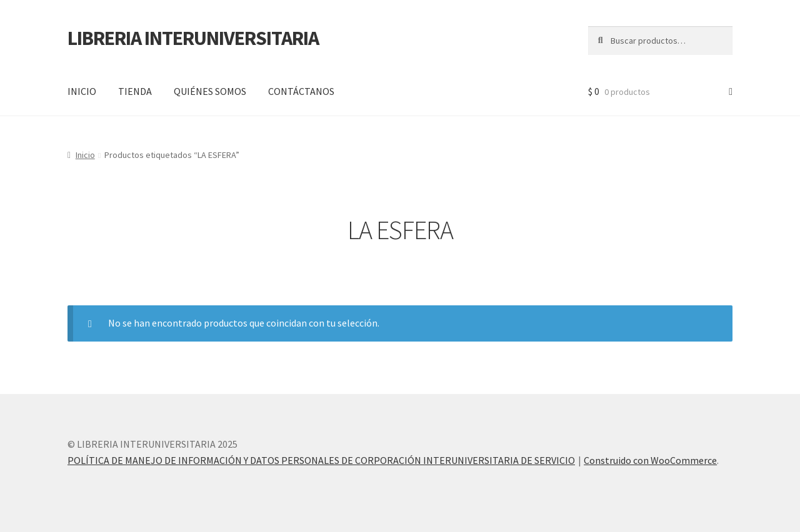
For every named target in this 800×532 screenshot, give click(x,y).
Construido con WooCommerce (650, 460)
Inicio (85, 155)
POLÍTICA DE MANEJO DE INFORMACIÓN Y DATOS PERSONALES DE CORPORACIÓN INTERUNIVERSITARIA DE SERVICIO (321, 460)
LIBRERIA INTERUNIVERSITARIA (193, 38)
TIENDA (135, 91)
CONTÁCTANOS (301, 91)
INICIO (82, 91)
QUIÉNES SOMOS (210, 91)
